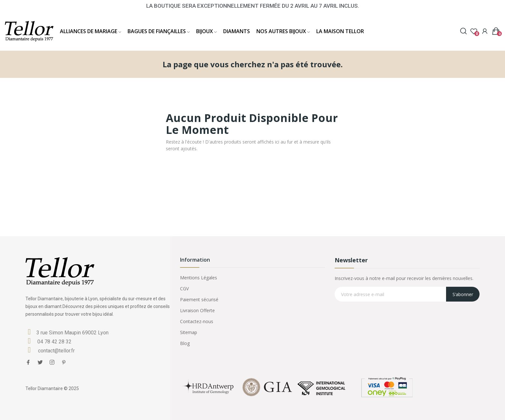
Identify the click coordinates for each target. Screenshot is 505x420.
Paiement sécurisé (199, 299)
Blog (185, 343)
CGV (184, 289)
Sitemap (189, 332)
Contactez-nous (197, 321)
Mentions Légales (199, 278)
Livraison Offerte (197, 310)
